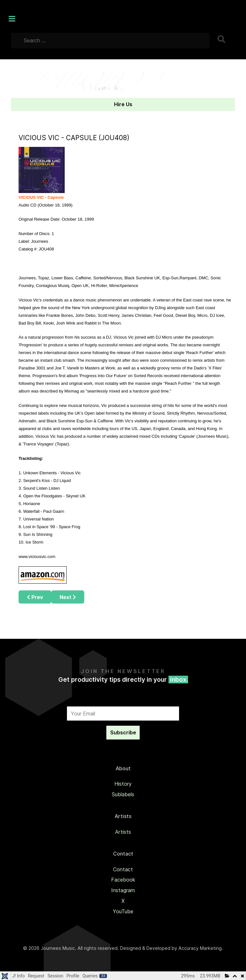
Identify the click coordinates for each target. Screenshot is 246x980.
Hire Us (123, 104)
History (123, 784)
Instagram (123, 890)
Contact (123, 869)
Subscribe (123, 732)
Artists (123, 832)
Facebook (123, 880)
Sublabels (123, 794)
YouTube (123, 911)
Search (222, 39)
